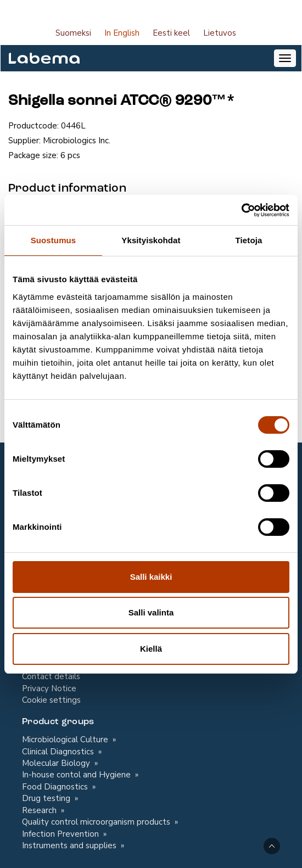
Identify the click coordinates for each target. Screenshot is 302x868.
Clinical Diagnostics (59, 752)
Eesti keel (171, 33)
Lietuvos (220, 33)
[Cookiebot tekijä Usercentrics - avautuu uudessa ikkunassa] (241, 210)
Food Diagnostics (56, 787)
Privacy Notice (49, 688)
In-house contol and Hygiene (77, 775)
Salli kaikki (151, 577)
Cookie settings (51, 700)
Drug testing (47, 798)
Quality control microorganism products (97, 822)
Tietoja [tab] (249, 240)
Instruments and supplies (70, 845)
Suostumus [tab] (54, 240)
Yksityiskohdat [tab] (151, 240)
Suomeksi (73, 33)
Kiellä (151, 649)
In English (122, 33)
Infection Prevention (61, 834)
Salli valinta (151, 612)
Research (40, 810)
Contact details (51, 676)
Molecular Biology (57, 763)
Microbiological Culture (66, 740)
